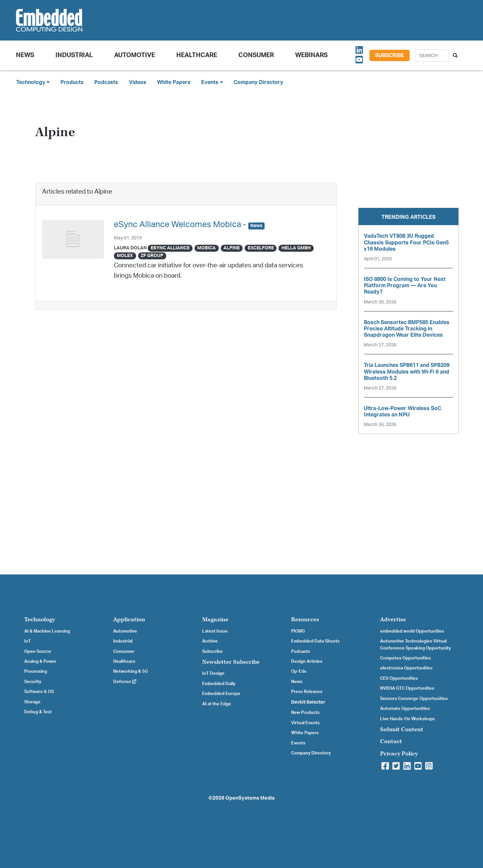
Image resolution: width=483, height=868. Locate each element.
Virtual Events (305, 723)
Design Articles (307, 661)
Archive (210, 641)
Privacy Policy (399, 754)
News (297, 682)
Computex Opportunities (405, 658)
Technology (40, 619)
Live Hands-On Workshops (407, 719)
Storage (32, 702)
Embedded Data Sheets (315, 641)
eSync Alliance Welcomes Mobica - (189, 225)
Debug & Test (38, 712)
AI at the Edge (217, 704)
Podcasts (106, 82)
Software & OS (39, 692)
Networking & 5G (130, 671)
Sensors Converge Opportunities (414, 699)
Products (72, 82)
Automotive (135, 55)
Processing (36, 671)
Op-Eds (299, 671)
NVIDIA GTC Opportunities (407, 688)
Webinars (311, 55)
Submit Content (402, 729)
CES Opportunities (399, 678)
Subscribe (390, 55)
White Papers (174, 82)
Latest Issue (215, 631)
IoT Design (213, 673)
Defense (125, 682)
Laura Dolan (130, 248)
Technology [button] (33, 82)
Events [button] (212, 82)
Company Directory (258, 82)
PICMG (298, 631)
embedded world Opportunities (412, 631)
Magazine (215, 619)
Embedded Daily (219, 684)
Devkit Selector (308, 702)
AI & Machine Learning (47, 631)
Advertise (393, 619)
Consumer (256, 55)
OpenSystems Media (250, 798)
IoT (28, 641)
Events (298, 743)
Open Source (38, 651)
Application (129, 619)
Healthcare (197, 55)
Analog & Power (40, 661)
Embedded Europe (221, 694)
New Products (305, 713)
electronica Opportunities (406, 668)
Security (33, 682)
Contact (391, 741)
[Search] (432, 56)
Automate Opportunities (405, 709)
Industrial (74, 55)
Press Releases (307, 692)
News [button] (25, 55)
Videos (138, 82)
